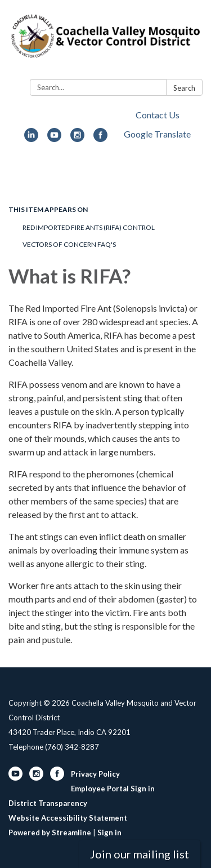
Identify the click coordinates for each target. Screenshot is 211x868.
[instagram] (77, 138)
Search (184, 88)
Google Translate (157, 134)
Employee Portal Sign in (113, 789)
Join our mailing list (140, 854)
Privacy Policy (95, 774)
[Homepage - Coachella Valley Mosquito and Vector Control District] (105, 42)
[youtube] (54, 138)
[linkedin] (31, 138)
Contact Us (158, 115)
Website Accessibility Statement (68, 818)
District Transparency (48, 803)
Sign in (109, 832)
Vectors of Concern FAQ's (69, 244)
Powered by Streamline (50, 832)
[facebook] (100, 138)
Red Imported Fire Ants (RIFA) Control (89, 227)
